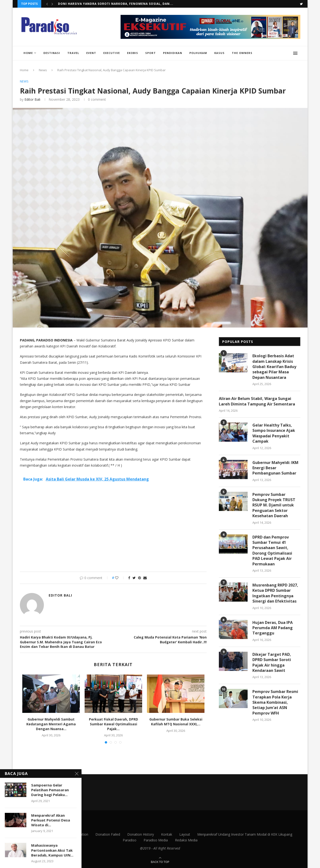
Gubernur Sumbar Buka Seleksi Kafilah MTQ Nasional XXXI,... (176, 722)
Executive (112, 53)
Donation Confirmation (70, 834)
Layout (185, 834)
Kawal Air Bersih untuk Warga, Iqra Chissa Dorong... (107, 4)
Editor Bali (32, 99)
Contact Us (36, 834)
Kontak (167, 834)
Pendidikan (173, 53)
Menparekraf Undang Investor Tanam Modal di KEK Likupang (245, 834)
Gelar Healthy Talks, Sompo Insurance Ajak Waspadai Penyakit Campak (274, 433)
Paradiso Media (156, 840)
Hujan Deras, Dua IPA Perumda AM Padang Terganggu (273, 628)
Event (91, 53)
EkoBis (133, 53)
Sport (151, 53)
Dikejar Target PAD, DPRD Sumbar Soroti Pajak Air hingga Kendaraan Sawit (272, 662)
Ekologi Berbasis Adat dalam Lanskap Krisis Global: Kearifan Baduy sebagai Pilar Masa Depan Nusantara (274, 367)
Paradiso (130, 840)
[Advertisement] (113, 531)
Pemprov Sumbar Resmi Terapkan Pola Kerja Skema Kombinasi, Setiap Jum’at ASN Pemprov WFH (275, 702)
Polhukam (198, 53)
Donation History (141, 834)
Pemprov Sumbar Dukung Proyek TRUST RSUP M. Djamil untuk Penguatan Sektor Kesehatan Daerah (274, 505)
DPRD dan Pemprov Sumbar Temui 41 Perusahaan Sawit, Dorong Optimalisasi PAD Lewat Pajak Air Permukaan (272, 551)
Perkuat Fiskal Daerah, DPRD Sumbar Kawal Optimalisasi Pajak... (113, 724)
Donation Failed (108, 834)
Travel (73, 53)
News (43, 70)
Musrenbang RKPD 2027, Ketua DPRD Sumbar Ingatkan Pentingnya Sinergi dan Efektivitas (275, 593)
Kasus (219, 53)
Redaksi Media (186, 840)
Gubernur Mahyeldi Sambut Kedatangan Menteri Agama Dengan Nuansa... (51, 724)
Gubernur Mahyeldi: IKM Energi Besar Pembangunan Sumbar (275, 468)
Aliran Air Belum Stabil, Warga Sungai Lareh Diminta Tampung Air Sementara (257, 401)
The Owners (242, 53)
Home (28, 53)
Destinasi (52, 53)
